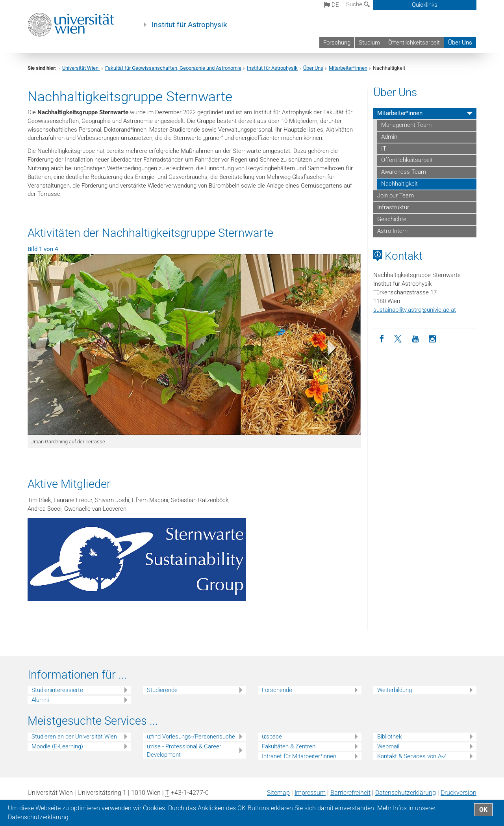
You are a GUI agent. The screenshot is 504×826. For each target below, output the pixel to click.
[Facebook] (382, 339)
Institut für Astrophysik (189, 25)
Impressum (310, 793)
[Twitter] (399, 339)
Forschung (337, 43)
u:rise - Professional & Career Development (184, 751)
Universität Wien (81, 68)
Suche (358, 4)
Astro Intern (392, 231)
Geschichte (392, 219)
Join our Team (396, 195)
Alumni (40, 700)
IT (384, 149)
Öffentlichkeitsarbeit (414, 43)
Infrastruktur (393, 207)
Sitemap (278, 793)
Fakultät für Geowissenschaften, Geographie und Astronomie (173, 68)
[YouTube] (416, 339)
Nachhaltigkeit (399, 184)
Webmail (388, 746)
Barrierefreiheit (350, 793)
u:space (272, 737)
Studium (369, 43)
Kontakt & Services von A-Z (412, 756)
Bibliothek (389, 737)
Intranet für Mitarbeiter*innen (299, 756)
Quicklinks (425, 5)
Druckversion (459, 793)
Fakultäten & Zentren (289, 746)
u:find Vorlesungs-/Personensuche (191, 737)
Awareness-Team (404, 172)
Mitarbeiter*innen (348, 68)
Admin (389, 137)
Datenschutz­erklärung (406, 793)
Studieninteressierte (57, 690)
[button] (53, 350)
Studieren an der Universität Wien (74, 737)
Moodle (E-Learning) (57, 746)
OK (483, 810)
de (332, 5)
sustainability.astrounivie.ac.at (415, 310)
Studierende (162, 690)
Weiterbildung (395, 690)
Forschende (277, 690)
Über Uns (460, 43)
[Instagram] (433, 339)
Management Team (406, 125)
